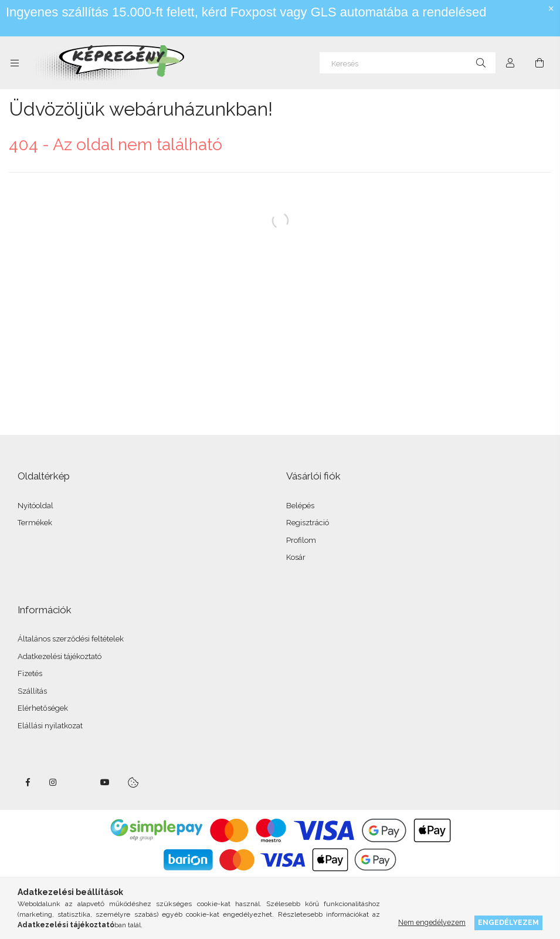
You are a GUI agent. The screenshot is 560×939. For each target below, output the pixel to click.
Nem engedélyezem (432, 922)
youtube (105, 782)
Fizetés (30, 673)
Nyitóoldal (35, 506)
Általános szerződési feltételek (71, 639)
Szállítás (32, 691)
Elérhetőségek (43, 708)
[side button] (15, 63)
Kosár (296, 557)
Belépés (300, 506)
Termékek (35, 523)
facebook (28, 782)
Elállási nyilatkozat (50, 726)
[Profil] (510, 63)
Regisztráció (308, 523)
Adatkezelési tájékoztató (60, 656)
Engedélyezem (508, 922)
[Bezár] (551, 9)
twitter (79, 782)
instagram (53, 782)
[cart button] (539, 63)
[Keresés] (408, 63)
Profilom (301, 540)
